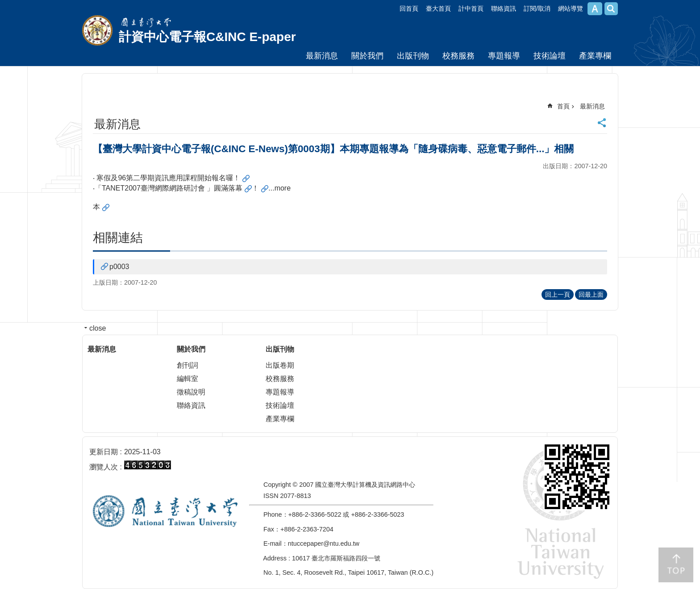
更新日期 (104, 452)
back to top (676, 565)
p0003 (119, 267)
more (283, 188)
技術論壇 (550, 56)
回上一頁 (558, 294)
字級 (595, 9)
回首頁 (409, 8)
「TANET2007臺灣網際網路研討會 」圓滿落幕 (169, 188)
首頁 (563, 106)
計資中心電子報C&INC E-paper (207, 37)
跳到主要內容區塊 (5, 5)
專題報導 (504, 56)
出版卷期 (280, 365)
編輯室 (187, 379)
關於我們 (367, 56)
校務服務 (458, 56)
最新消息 (322, 56)
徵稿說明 (191, 392)
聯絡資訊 (504, 8)
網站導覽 (571, 8)
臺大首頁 (438, 8)
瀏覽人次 (104, 467)
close (98, 328)
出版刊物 (413, 56)
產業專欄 (595, 56)
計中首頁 (471, 8)
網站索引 (611, 9)
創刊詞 (187, 365)
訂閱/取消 (537, 8)
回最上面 (591, 294)
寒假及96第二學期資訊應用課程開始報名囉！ (168, 178)
